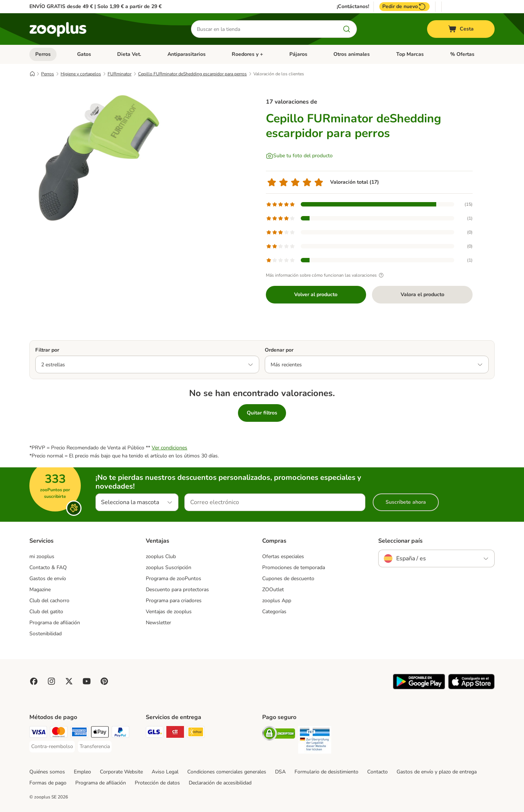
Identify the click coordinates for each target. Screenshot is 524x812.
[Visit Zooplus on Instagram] (51, 681)
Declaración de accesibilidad (220, 783)
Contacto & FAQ (48, 567)
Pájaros (298, 54)
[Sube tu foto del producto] (299, 156)
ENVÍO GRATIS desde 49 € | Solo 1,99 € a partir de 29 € (95, 6)
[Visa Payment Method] (38, 733)
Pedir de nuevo (404, 7)
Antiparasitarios (187, 54)
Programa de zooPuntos (174, 579)
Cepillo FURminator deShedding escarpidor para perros (192, 74)
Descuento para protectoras (177, 590)
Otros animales (352, 54)
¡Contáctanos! (353, 7)
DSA (280, 772)
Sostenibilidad (46, 634)
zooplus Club (161, 556)
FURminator (120, 74)
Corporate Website (121, 772)
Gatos (84, 54)
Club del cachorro (49, 601)
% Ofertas (462, 54)
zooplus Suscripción (169, 567)
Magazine (40, 590)
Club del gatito (46, 612)
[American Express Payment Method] (79, 733)
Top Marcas (410, 54)
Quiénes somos (47, 772)
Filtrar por (47, 350)
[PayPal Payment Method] (120, 733)
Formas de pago (48, 783)
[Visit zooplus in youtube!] (87, 681)
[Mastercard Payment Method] (59, 733)
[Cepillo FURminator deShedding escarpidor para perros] (99, 159)
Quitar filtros (262, 413)
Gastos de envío (48, 579)
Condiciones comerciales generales (227, 772)
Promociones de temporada (294, 567)
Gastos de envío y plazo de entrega (437, 772)
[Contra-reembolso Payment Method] (52, 747)
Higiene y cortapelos (81, 74)
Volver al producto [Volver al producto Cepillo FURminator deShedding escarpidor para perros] (316, 294)
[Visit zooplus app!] (419, 688)
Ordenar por (279, 350)
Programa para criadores (174, 601)
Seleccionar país (400, 541)
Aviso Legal (165, 772)
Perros (43, 54)
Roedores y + (247, 54)
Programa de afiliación (55, 623)
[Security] (279, 735)
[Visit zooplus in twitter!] (69, 681)
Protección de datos (157, 783)
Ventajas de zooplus (169, 612)
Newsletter (158, 623)
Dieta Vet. (129, 54)
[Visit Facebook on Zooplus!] (34, 681)
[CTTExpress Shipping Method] (175, 733)
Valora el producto (422, 294)
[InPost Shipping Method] (196, 733)
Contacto (377, 772)
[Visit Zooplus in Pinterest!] (104, 681)
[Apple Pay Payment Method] (100, 733)
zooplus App (277, 601)
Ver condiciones (169, 448)
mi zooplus (42, 556)
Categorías (274, 612)
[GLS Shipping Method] (155, 733)
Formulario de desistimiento (326, 772)
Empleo (82, 772)
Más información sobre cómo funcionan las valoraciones (326, 275)
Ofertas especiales (283, 556)
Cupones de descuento (288, 579)
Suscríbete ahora (406, 502)
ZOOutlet (273, 590)
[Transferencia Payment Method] (95, 747)
